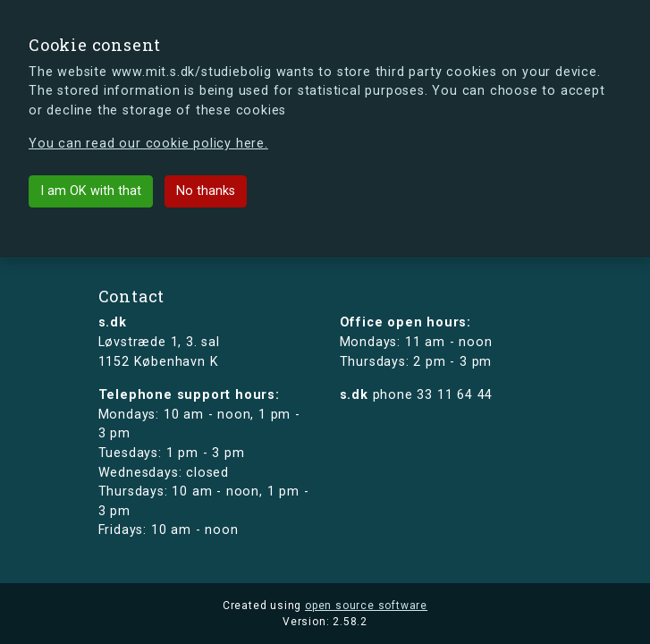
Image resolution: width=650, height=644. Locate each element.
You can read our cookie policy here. (148, 144)
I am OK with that (91, 191)
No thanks (206, 191)
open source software (366, 606)
